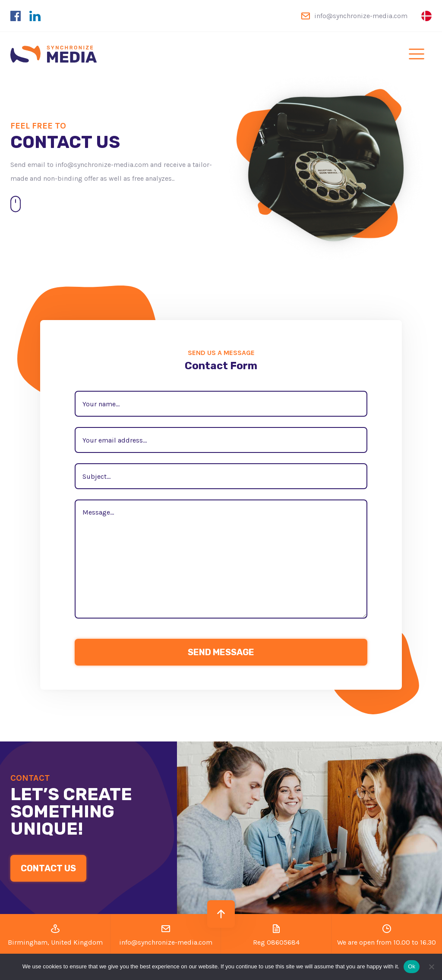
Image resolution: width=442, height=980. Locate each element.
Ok (412, 966)
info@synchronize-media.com (361, 16)
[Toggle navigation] (417, 54)
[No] (431, 967)
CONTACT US (48, 868)
